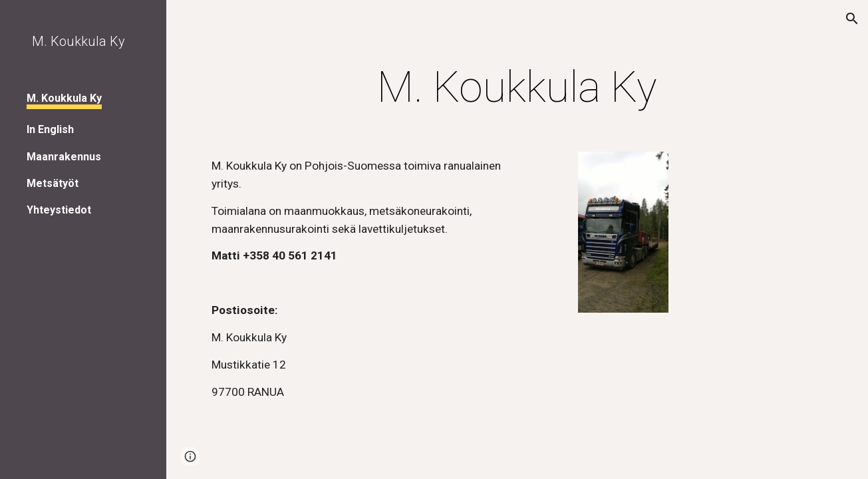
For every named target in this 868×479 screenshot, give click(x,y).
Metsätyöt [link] (53, 183)
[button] (852, 19)
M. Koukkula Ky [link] (64, 98)
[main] (517, 88)
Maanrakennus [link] (64, 157)
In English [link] (50, 129)
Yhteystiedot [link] (59, 210)
